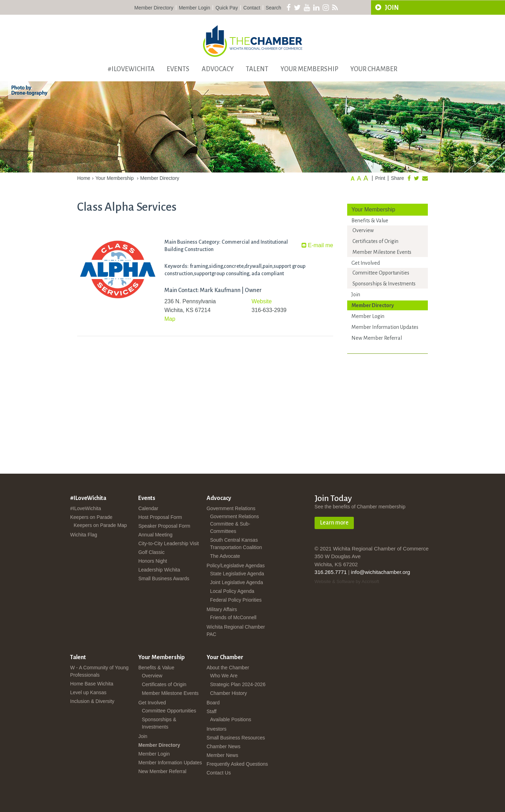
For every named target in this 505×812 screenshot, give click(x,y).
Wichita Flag (84, 535)
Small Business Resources (236, 738)
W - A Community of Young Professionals (99, 671)
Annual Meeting (155, 535)
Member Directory (154, 8)
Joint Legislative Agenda (237, 582)
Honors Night (153, 561)
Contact (252, 8)
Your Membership (309, 69)
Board (213, 703)
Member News (222, 755)
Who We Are (224, 676)
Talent (257, 69)
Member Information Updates (385, 327)
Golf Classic (151, 552)
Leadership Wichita (159, 570)
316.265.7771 (331, 572)
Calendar (148, 508)
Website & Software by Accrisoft (347, 581)
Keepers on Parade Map (100, 525)
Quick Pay (227, 8)
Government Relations (231, 508)
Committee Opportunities (381, 273)
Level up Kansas (88, 692)
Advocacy (218, 69)
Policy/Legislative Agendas (236, 566)
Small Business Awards (164, 578)
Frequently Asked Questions (237, 764)
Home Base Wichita (92, 684)
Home (84, 178)
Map (170, 319)
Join (356, 295)
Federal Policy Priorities (236, 600)
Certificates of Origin (375, 241)
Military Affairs (222, 609)
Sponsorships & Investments (384, 284)
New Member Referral (377, 338)
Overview (363, 230)
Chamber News (223, 746)
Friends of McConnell (233, 617)
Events (178, 69)
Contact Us (219, 773)
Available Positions (231, 719)
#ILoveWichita (131, 69)
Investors (217, 729)
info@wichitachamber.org (381, 572)
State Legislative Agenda (237, 574)
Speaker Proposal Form (164, 526)
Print (380, 178)
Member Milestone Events (382, 252)
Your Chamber (374, 69)
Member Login (195, 8)
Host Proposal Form (160, 517)
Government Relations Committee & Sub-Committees (234, 524)
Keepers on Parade (91, 517)
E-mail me (317, 245)
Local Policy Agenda (232, 591)
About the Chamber (228, 668)
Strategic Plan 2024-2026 (238, 684)
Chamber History (228, 693)
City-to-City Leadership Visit (168, 543)
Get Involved (366, 263)
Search (274, 8)
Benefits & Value (370, 221)
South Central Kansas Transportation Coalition (236, 544)
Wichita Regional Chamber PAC (236, 631)
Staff (212, 711)
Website (262, 301)
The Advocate (225, 556)
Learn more (334, 523)
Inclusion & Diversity (92, 701)
